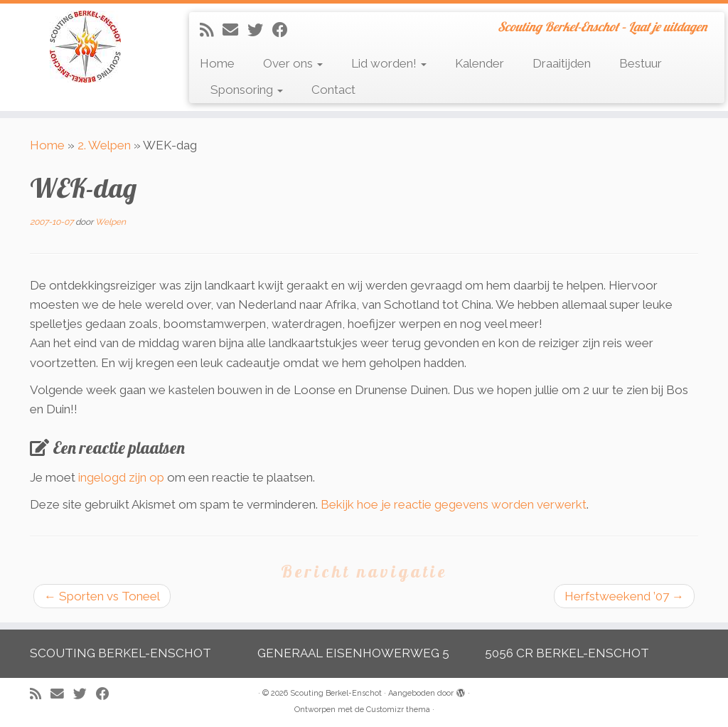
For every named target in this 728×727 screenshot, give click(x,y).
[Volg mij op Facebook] (285, 30)
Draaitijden (562, 63)
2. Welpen (104, 145)
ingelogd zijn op (121, 477)
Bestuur (641, 63)
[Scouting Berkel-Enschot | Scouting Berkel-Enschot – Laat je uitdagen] (85, 47)
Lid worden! (389, 63)
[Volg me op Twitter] (260, 30)
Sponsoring (247, 90)
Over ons (293, 63)
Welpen (111, 222)
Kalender (480, 63)
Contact (333, 90)
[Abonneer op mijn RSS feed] (211, 30)
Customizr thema (398, 710)
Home (217, 63)
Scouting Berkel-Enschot (336, 693)
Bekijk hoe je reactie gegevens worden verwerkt (454, 504)
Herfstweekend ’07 (624, 596)
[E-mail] (235, 30)
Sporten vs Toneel (102, 596)
